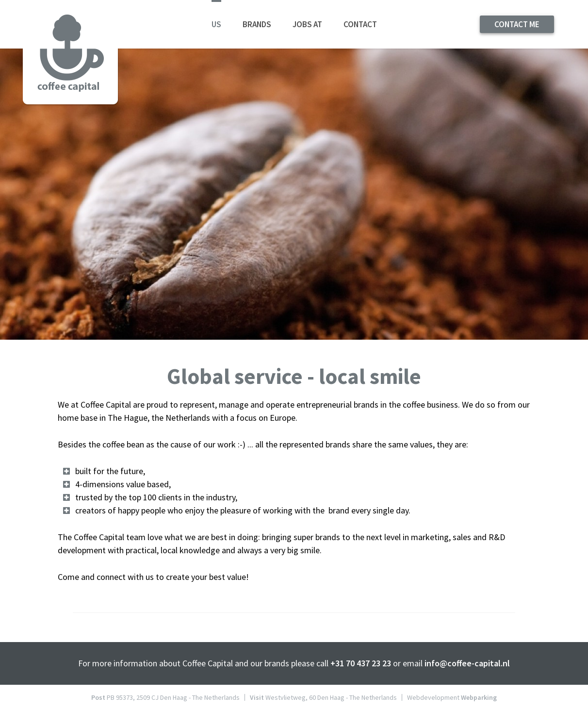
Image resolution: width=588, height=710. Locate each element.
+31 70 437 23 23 (361, 663)
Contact (360, 24)
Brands (257, 24)
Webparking (479, 697)
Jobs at (307, 24)
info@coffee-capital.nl (467, 663)
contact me (517, 24)
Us (216, 24)
